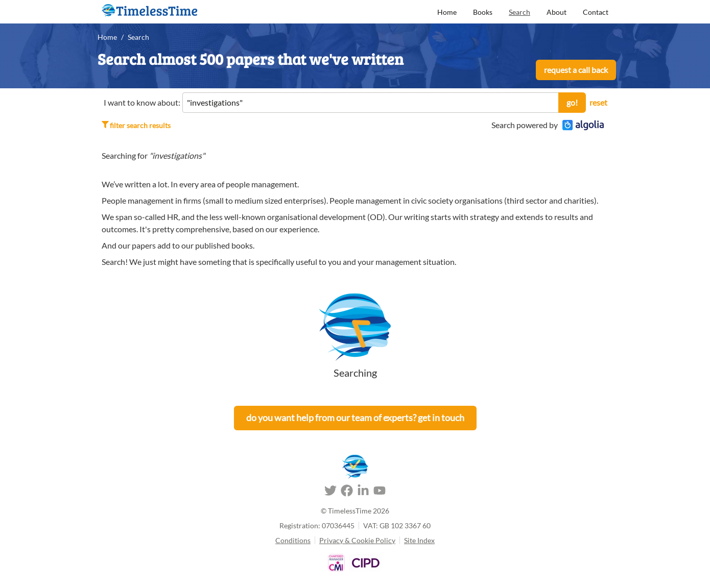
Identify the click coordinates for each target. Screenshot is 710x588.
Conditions (293, 540)
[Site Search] (371, 103)
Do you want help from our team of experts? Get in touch (355, 418)
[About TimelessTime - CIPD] (365, 563)
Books (483, 12)
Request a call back (576, 70)
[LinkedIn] (363, 492)
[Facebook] (347, 492)
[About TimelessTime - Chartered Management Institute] (336, 563)
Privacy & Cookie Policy (357, 540)
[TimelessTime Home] (355, 467)
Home (447, 12)
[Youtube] (380, 492)
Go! (572, 102)
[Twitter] (330, 492)
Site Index (419, 540)
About (557, 12)
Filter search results (136, 125)
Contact (596, 12)
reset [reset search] (598, 102)
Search (519, 12)
